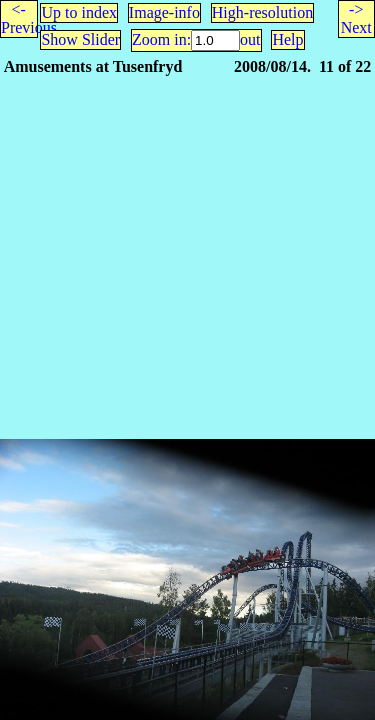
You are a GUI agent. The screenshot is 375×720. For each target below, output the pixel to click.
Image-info (164, 12)
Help (287, 39)
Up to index (79, 12)
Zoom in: (161, 39)
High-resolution (262, 12)
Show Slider (80, 39)
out (250, 39)
